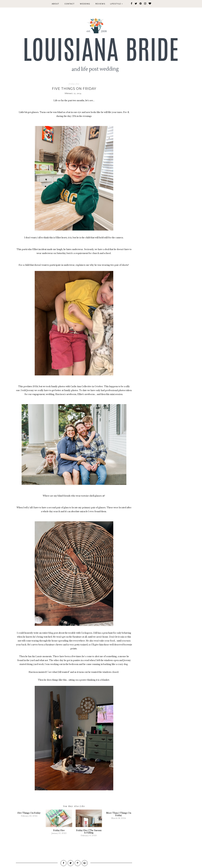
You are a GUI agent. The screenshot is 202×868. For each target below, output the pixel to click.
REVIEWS (100, 4)
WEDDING (85, 4)
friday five (74, 84)
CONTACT (69, 4)
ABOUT (55, 4)
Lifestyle (116, 4)
